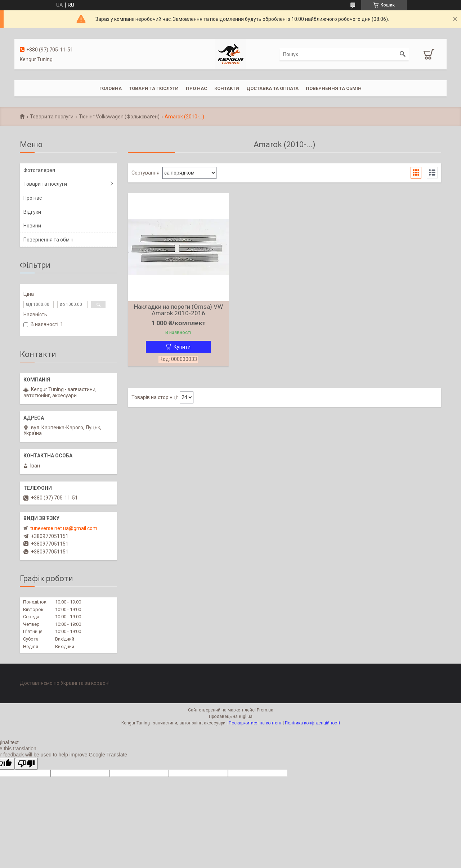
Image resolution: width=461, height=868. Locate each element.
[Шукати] (403, 54)
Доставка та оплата (272, 88)
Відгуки (32, 212)
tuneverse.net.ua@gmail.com (64, 528)
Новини (32, 226)
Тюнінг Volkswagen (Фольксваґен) (119, 117)
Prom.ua (265, 710)
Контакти (227, 88)
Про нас (196, 88)
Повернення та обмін (334, 88)
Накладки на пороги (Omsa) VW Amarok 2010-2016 (178, 310)
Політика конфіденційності (312, 723)
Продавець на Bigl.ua (231, 716)
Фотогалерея (39, 170)
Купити (182, 347)
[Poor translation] (26, 764)
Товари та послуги (154, 88)
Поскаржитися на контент (255, 723)
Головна (111, 88)
